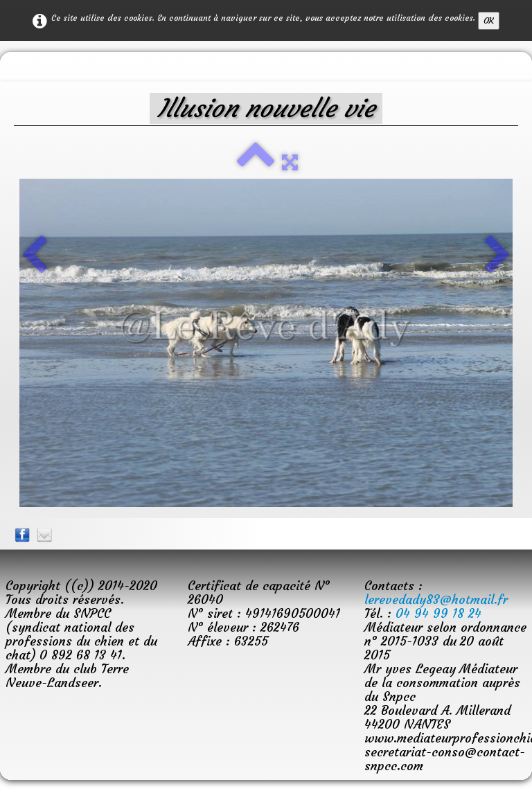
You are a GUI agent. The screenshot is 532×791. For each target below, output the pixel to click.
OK (489, 20)
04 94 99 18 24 (438, 613)
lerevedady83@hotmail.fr (436, 599)
